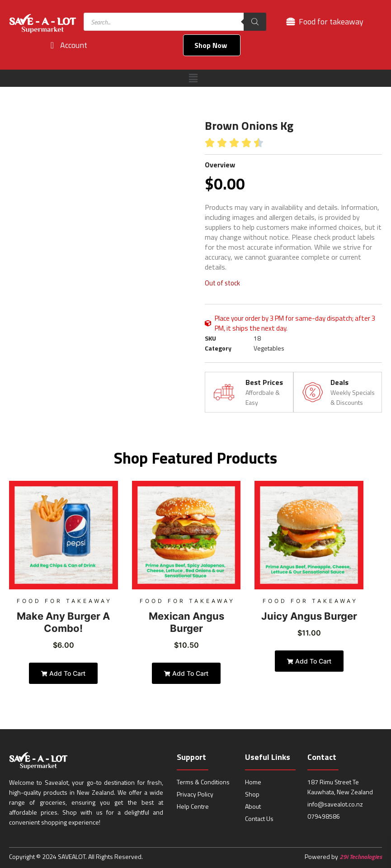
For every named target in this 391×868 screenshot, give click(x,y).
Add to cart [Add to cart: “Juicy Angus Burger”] (309, 661)
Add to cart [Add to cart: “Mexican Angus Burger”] (186, 673)
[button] (193, 78)
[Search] (255, 22)
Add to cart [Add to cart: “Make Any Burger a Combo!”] (63, 673)
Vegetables (269, 348)
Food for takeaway (64, 601)
